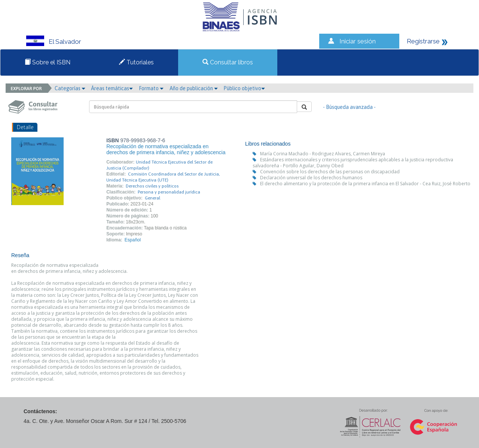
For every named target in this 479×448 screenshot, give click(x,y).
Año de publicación (194, 88)
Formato (151, 88)
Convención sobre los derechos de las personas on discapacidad (330, 172)
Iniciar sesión (358, 41)
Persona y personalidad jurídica (169, 192)
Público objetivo (244, 88)
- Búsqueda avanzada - (349, 107)
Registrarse (423, 41)
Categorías (70, 88)
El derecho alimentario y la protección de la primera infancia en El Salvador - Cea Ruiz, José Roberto (365, 184)
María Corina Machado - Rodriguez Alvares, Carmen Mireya (323, 154)
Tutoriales (136, 62)
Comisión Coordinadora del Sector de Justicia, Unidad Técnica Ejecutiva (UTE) (163, 177)
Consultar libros (228, 62)
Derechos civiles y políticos (152, 186)
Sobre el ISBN (48, 62)
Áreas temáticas (112, 88)
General (152, 198)
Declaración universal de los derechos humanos (311, 178)
